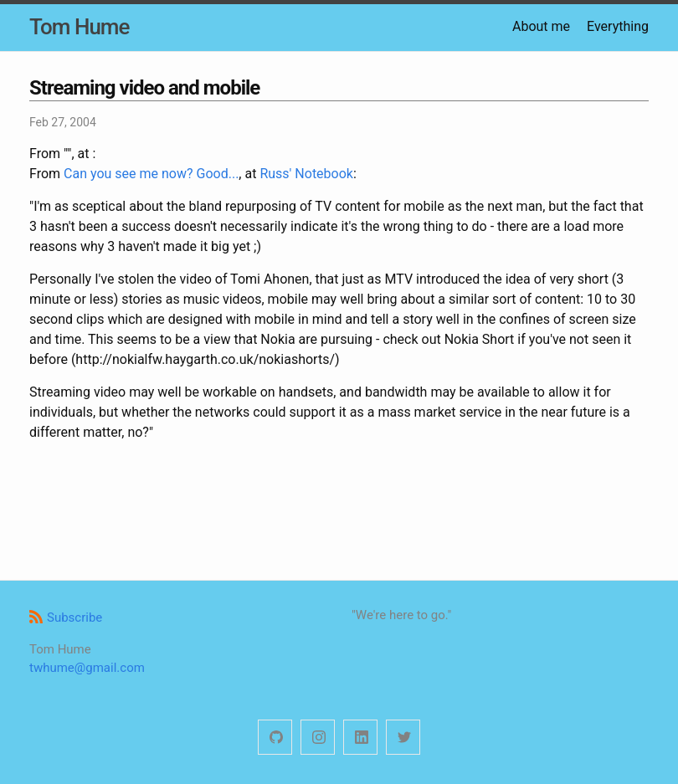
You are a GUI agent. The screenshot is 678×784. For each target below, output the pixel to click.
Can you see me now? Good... (151, 174)
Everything (618, 26)
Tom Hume (79, 27)
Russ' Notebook (306, 174)
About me (541, 26)
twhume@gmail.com (87, 668)
